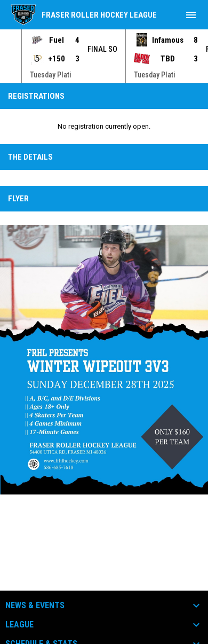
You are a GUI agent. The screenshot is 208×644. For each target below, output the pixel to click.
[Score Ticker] (104, 56)
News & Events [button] (35, 606)
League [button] (19, 625)
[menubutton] (191, 15)
